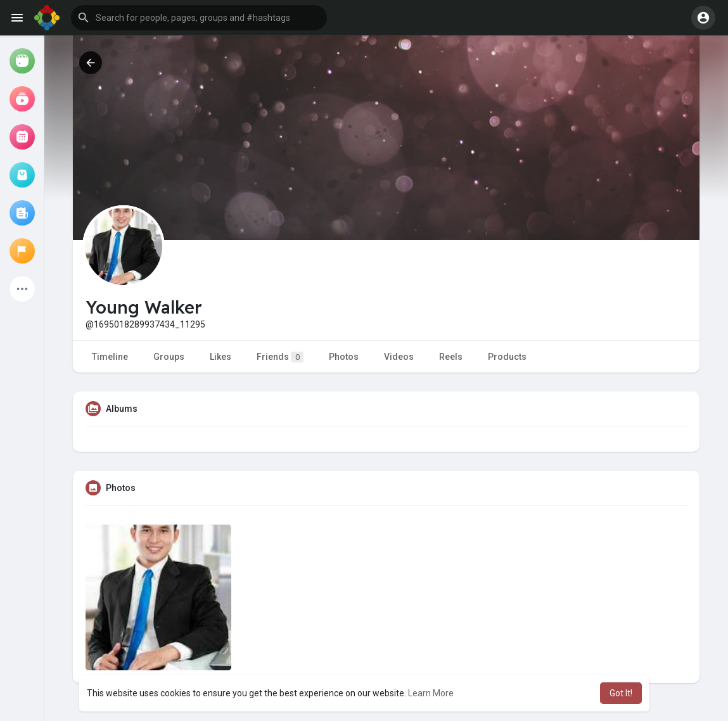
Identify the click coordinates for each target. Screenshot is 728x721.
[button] (199, 18)
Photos (344, 357)
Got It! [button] (621, 693)
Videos (399, 357)
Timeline (110, 357)
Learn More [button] (431, 693)
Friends (280, 357)
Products (507, 357)
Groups (169, 357)
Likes (220, 357)
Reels (451, 357)
